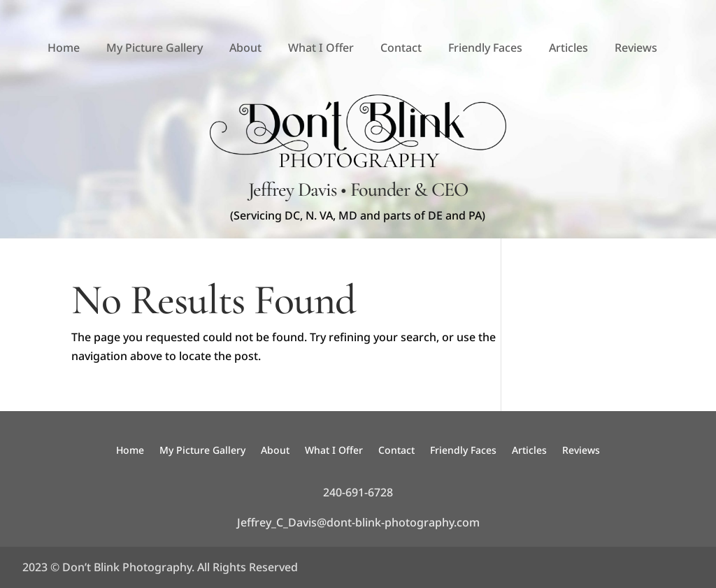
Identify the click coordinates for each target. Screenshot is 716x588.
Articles (568, 48)
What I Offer (321, 48)
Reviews (636, 48)
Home (64, 48)
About (245, 48)
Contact (401, 48)
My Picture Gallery (155, 48)
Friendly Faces (485, 48)
